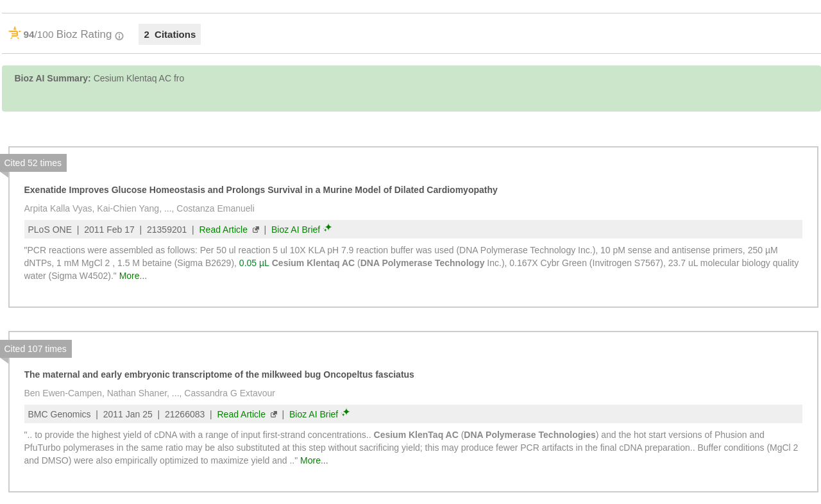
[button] (797, 158)
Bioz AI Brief (296, 230)
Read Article (223, 230)
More (130, 276)
